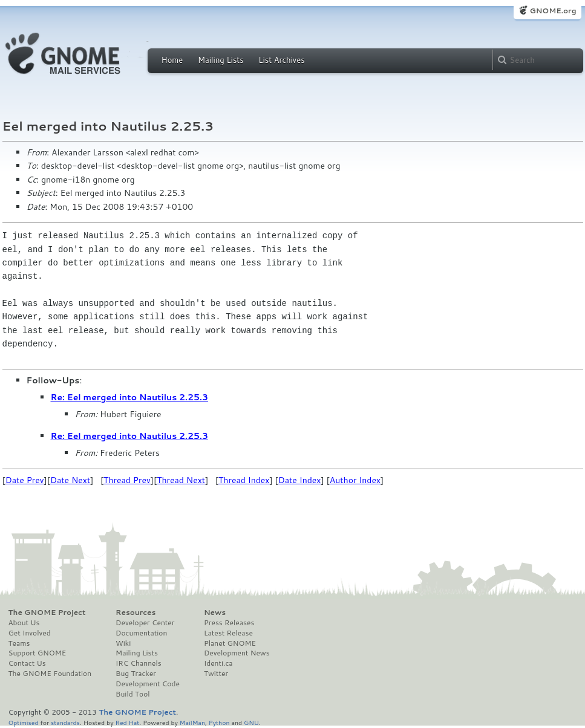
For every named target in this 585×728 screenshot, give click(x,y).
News (215, 613)
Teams (19, 643)
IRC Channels (139, 663)
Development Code (148, 684)
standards (65, 722)
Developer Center (145, 623)
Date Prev (25, 480)
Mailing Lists (221, 60)
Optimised (24, 722)
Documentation (141, 633)
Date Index (300, 480)
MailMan (192, 722)
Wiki (123, 643)
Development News (237, 653)
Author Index (355, 480)
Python (219, 722)
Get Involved (30, 633)
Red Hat (127, 722)
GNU (251, 722)
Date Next (70, 480)
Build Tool (132, 694)
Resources (136, 613)
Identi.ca (218, 663)
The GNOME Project (47, 613)
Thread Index (244, 480)
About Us (24, 623)
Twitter (216, 674)
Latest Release (228, 633)
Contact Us (27, 663)
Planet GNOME (230, 643)
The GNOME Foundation (50, 674)
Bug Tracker (136, 674)
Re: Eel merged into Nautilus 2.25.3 (129, 397)
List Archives (281, 60)
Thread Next (181, 480)
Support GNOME (38, 653)
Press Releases (229, 623)
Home (172, 60)
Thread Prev (127, 480)
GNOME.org (553, 11)
